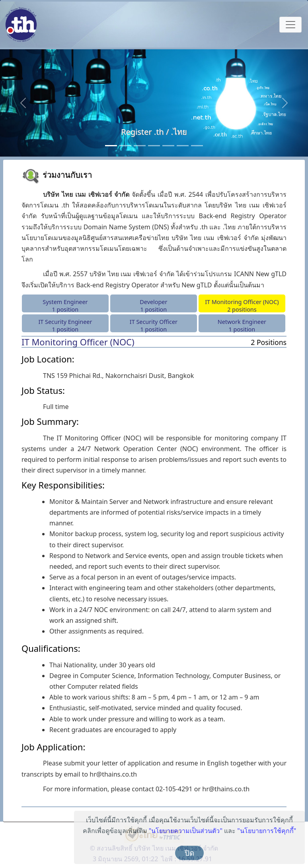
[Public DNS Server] (168, 146)
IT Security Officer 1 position (154, 325)
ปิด (189, 853)
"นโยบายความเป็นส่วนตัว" (186, 831)
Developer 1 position (153, 305)
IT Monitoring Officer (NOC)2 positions (242, 305)
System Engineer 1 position (65, 305)
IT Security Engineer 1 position (65, 325)
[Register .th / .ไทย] (111, 146)
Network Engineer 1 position (242, 325)
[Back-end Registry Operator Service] (140, 146)
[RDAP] (197, 146)
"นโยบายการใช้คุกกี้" (267, 831)
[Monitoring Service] (154, 146)
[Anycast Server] (183, 146)
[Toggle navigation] (290, 25)
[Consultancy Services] (125, 146)
